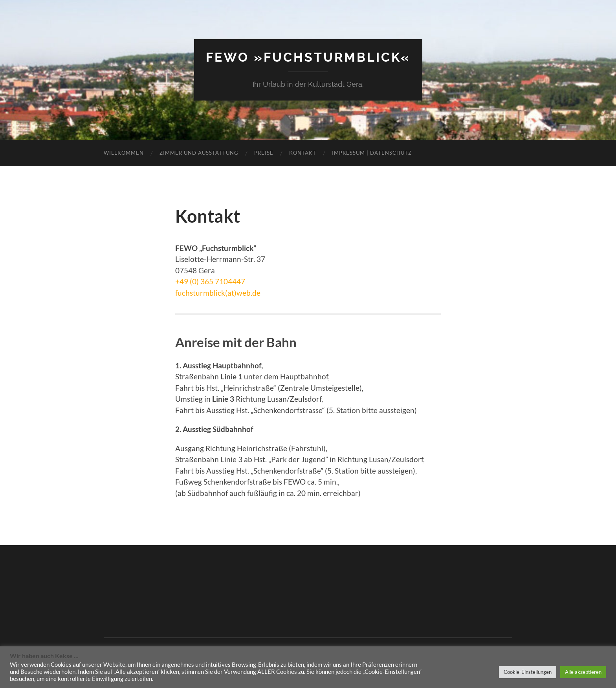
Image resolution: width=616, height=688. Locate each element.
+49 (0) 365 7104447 (210, 281)
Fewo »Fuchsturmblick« (308, 57)
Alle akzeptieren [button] (583, 672)
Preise (264, 153)
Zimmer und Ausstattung (199, 153)
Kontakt (303, 153)
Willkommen (124, 153)
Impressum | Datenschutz (372, 153)
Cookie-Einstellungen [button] (528, 672)
